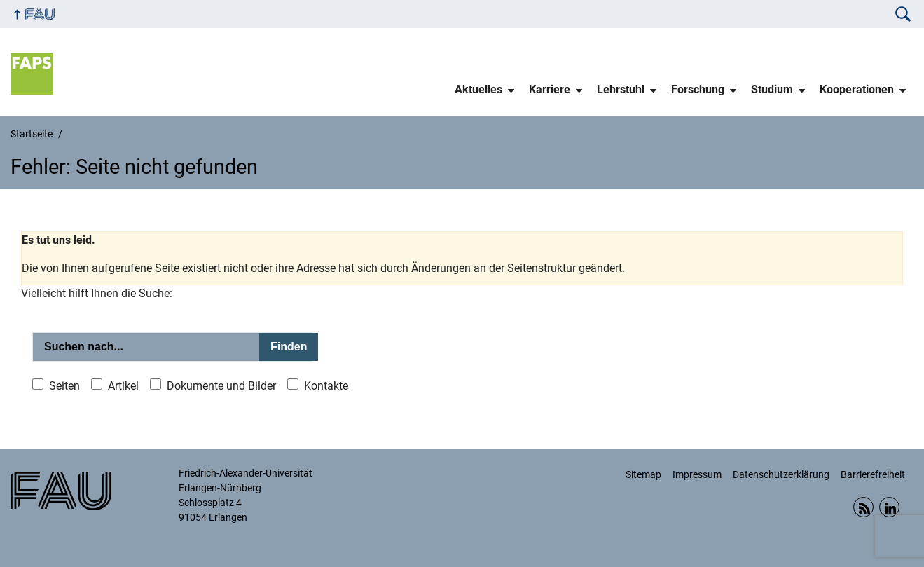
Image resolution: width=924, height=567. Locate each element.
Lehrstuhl (621, 89)
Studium (772, 89)
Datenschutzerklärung (781, 474)
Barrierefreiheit (873, 474)
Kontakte (326, 386)
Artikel (123, 386)
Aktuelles (478, 89)
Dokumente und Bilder (221, 386)
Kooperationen (857, 89)
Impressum (697, 474)
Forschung (698, 89)
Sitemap (643, 474)
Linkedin (889, 507)
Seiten (64, 386)
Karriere (550, 89)
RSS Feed (863, 507)
